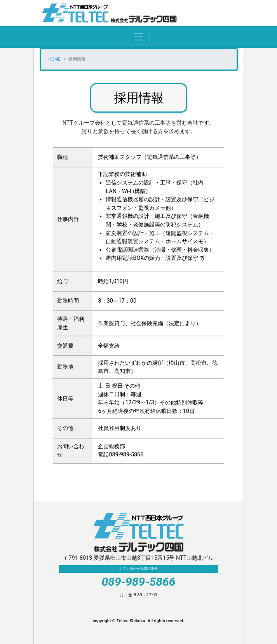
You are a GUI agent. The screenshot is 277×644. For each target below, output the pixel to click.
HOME (55, 59)
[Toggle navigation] (139, 37)
